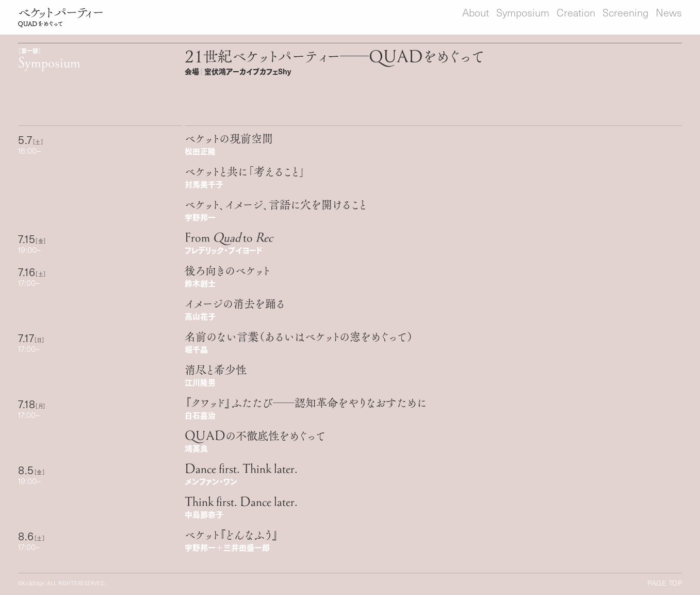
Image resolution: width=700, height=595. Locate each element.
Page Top (665, 583)
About (476, 12)
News (669, 12)
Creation (576, 12)
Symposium (523, 12)
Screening (625, 12)
